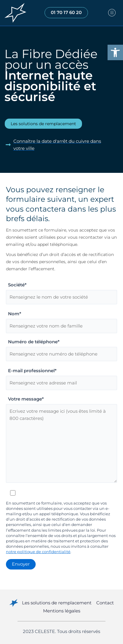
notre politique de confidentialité (38, 552)
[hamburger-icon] (112, 13)
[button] (115, 52)
